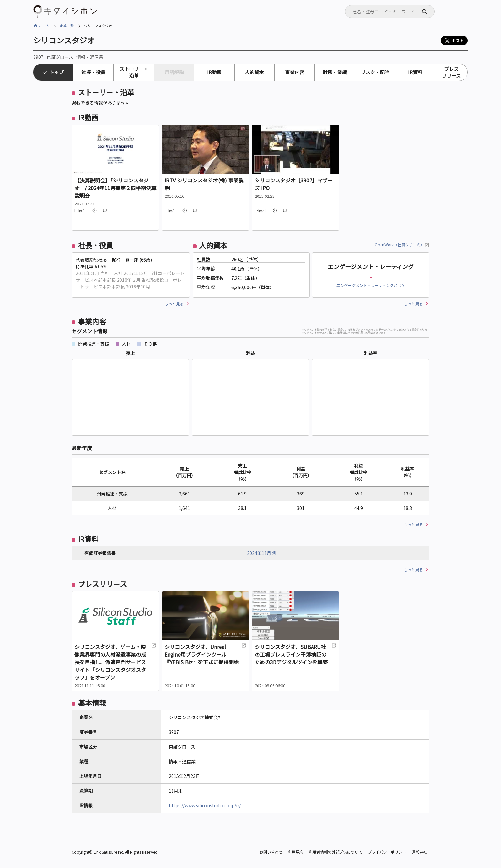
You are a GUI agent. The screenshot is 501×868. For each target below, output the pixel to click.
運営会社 (419, 852)
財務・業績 (335, 72)
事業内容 (295, 72)
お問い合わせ (271, 852)
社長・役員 (93, 72)
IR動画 (214, 72)
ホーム (44, 26)
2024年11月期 (261, 553)
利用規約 (296, 852)
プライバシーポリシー (387, 852)
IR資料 (415, 72)
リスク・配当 (375, 72)
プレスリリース (451, 72)
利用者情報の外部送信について (335, 852)
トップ (56, 72)
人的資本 (254, 72)
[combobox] (390, 12)
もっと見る (174, 304)
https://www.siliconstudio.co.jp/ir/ (205, 805)
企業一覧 (67, 26)
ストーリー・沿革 (134, 72)
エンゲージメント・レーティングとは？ (371, 285)
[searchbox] (392, 12)
